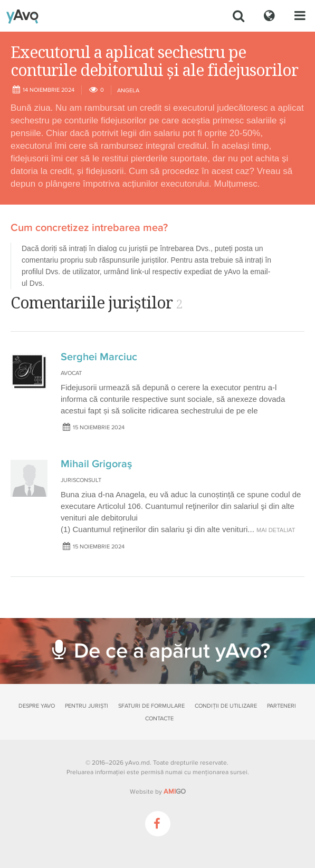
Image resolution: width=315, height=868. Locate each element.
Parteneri (281, 706)
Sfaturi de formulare (151, 706)
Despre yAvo (37, 706)
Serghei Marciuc (99, 357)
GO (175, 792)
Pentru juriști (87, 706)
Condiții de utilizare (226, 706)
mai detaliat (276, 530)
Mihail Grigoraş (96, 464)
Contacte (159, 718)
